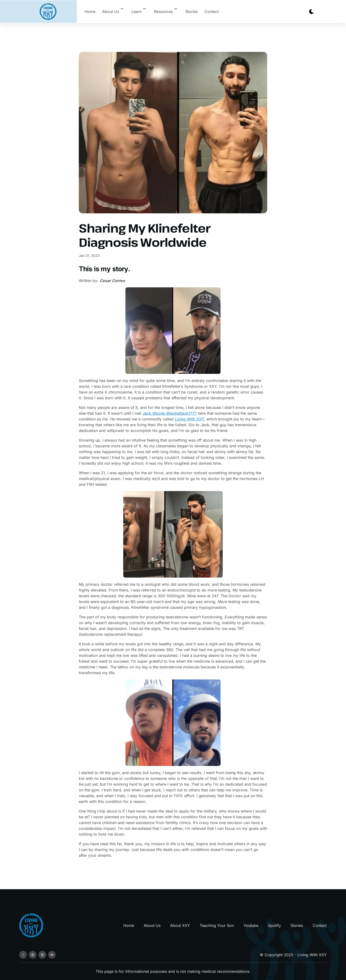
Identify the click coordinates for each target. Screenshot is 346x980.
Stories (192, 12)
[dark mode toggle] (311, 12)
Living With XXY (312, 955)
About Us (152, 925)
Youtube (251, 925)
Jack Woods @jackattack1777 (170, 413)
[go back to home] (31, 925)
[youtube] (52, 955)
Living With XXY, (190, 419)
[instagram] (42, 955)
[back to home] (48, 12)
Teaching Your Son (217, 925)
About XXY (180, 925)
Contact (212, 12)
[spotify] (33, 955)
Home (90, 12)
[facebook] (23, 955)
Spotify (274, 925)
